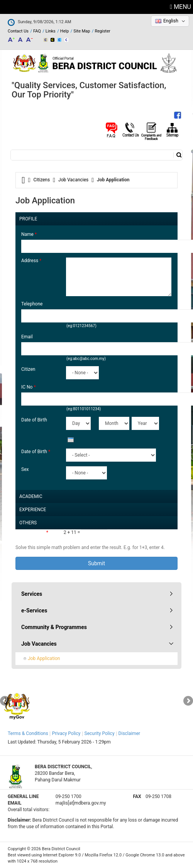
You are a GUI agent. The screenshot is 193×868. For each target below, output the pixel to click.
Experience (33, 508)
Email (27, 337)
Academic (31, 495)
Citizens (42, 180)
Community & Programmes (54, 627)
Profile (28, 217)
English (171, 21)
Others (28, 521)
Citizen (28, 369)
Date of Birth (34, 420)
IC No (29, 387)
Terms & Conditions (28, 733)
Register (102, 31)
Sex (25, 469)
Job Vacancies (73, 180)
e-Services (34, 610)
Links (51, 31)
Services (32, 594)
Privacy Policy (66, 733)
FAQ (37, 31)
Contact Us (18, 31)
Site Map (82, 31)
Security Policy (100, 733)
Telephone (32, 304)
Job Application (44, 658)
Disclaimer (130, 733)
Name (29, 234)
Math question (32, 532)
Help (65, 31)
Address (31, 261)
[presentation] (71, 440)
